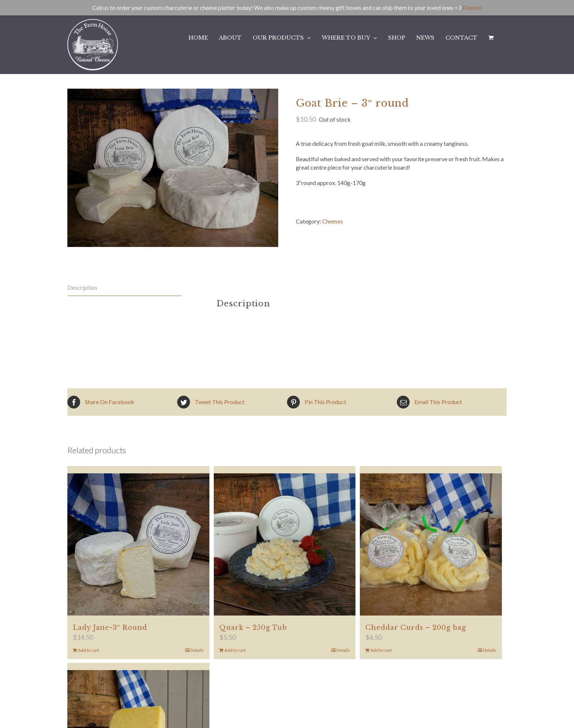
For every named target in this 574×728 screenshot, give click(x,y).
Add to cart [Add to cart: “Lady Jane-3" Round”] (89, 650)
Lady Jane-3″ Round (110, 628)
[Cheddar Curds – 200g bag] (431, 544)
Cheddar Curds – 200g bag (416, 628)
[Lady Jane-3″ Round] (138, 544)
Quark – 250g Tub (253, 628)
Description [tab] (82, 287)
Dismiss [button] (472, 8)
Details (197, 650)
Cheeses (333, 221)
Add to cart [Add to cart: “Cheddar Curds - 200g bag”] (381, 650)
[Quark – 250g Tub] (285, 544)
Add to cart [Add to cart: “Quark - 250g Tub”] (235, 650)
